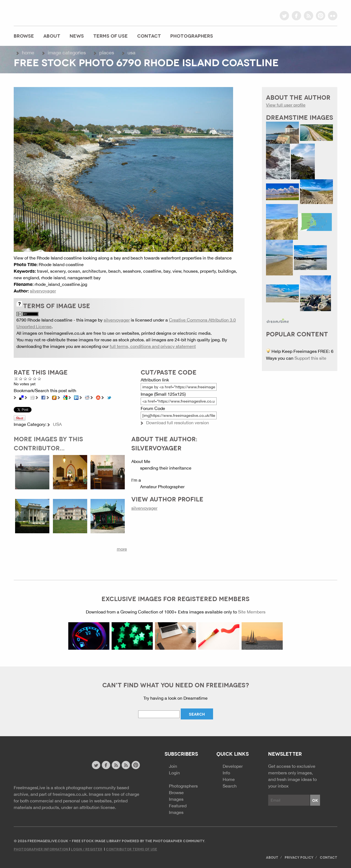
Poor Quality (21, 379)
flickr (333, 16)
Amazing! (39, 379)
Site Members (252, 612)
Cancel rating (16, 379)
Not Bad (25, 379)
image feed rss (126, 765)
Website (44, 766)
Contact (149, 36)
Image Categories (67, 53)
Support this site (310, 358)
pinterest (321, 16)
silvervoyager (43, 291)
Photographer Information (41, 849)
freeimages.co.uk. (70, 794)
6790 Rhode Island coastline (44, 320)
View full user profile (286, 105)
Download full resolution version (178, 423)
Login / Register (87, 849)
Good (30, 379)
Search (230, 786)
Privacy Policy (299, 857)
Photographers (192, 36)
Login (174, 773)
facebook (296, 16)
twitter (284, 16)
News (77, 36)
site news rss (116, 765)
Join (173, 766)
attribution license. (98, 807)
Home (28, 53)
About (52, 36)
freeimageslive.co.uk (44, 12)
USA (131, 53)
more (122, 549)
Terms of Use (111, 36)
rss (308, 16)
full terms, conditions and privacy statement (153, 346)
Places (107, 53)
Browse (24, 36)
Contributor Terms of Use (131, 849)
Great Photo (35, 379)
